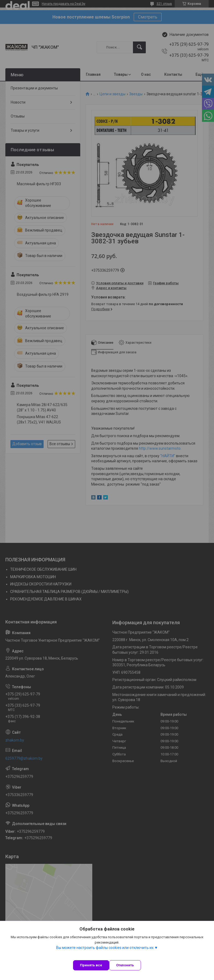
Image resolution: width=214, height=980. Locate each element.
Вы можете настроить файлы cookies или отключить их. (105, 948)
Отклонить (125, 965)
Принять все (91, 965)
